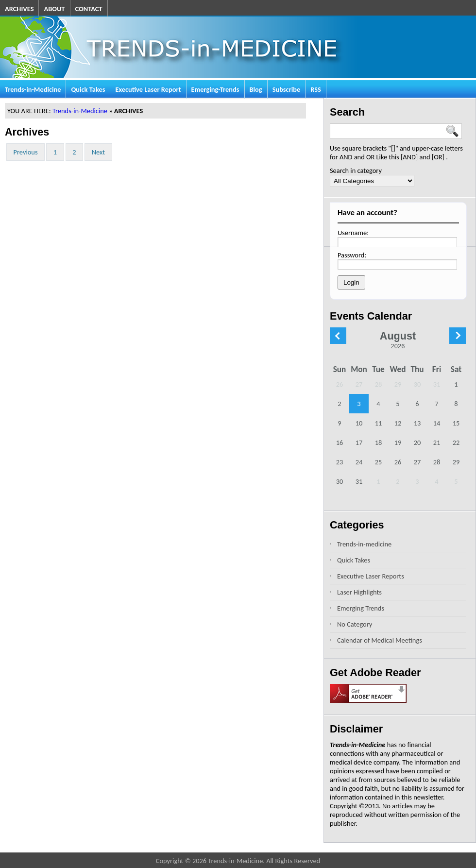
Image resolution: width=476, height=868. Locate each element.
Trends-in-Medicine (33, 89)
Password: (352, 255)
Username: (353, 233)
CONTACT (89, 9)
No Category (355, 624)
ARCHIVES (19, 9)
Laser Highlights (359, 592)
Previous (26, 152)
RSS (316, 89)
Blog (256, 89)
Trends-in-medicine (364, 544)
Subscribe (287, 89)
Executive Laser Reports (371, 576)
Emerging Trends (361, 608)
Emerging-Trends (215, 89)
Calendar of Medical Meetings (380, 640)
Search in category (356, 170)
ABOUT (54, 9)
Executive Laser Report (148, 89)
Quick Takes (88, 89)
